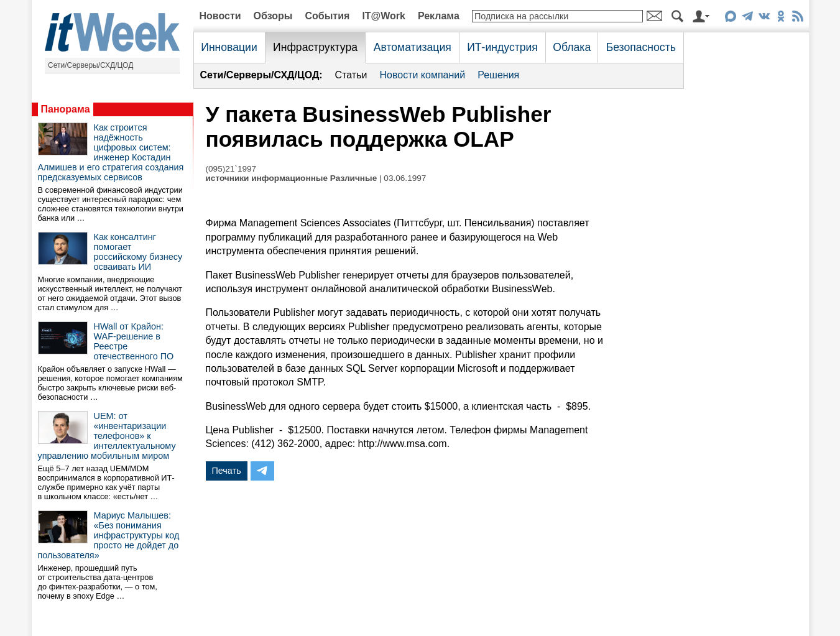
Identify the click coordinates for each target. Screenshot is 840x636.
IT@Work (384, 16)
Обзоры (273, 16)
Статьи (351, 75)
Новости (220, 16)
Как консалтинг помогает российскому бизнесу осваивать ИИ (138, 252)
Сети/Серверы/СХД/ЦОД (90, 65)
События (327, 16)
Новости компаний (422, 75)
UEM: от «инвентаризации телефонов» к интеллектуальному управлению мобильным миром (107, 436)
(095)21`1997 (231, 169)
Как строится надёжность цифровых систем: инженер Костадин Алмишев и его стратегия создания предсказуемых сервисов (111, 152)
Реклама (439, 16)
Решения (498, 75)
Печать (227, 471)
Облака (572, 47)
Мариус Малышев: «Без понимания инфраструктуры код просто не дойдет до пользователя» (109, 535)
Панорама (66, 109)
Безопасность (641, 47)
